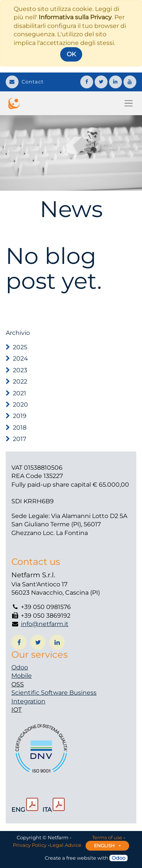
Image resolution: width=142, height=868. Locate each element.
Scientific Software (40, 693)
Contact (25, 82)
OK (71, 54)
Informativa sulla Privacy (75, 17)
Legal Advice (66, 845)
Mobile (22, 676)
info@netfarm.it (45, 624)
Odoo (20, 667)
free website (81, 858)
